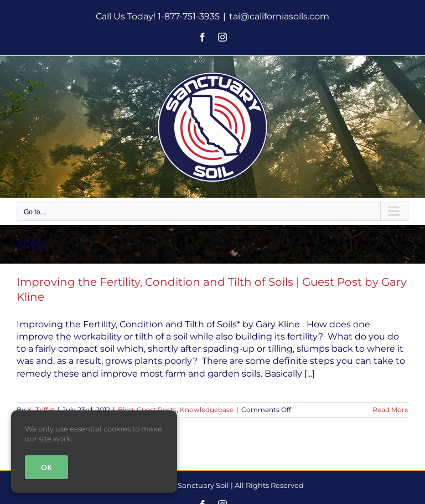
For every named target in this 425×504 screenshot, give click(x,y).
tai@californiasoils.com (279, 16)
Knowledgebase (207, 410)
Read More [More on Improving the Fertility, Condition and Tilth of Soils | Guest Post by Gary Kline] (390, 410)
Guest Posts (157, 410)
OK (46, 467)
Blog (126, 410)
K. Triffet (41, 410)
